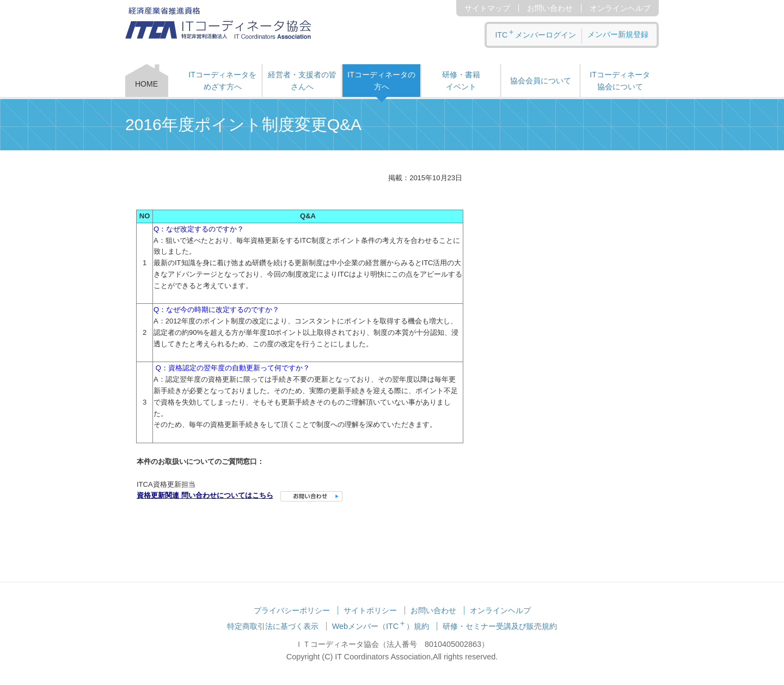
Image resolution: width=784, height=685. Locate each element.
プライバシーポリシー (292, 610)
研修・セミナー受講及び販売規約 (500, 626)
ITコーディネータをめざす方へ (222, 81)
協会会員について (541, 81)
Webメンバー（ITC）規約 (381, 626)
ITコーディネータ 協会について (620, 81)
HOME (146, 84)
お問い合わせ (550, 8)
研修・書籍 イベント (461, 81)
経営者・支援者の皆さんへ (302, 81)
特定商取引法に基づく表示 (273, 626)
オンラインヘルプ (620, 8)
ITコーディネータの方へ (381, 81)
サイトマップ (487, 8)
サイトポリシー (370, 610)
